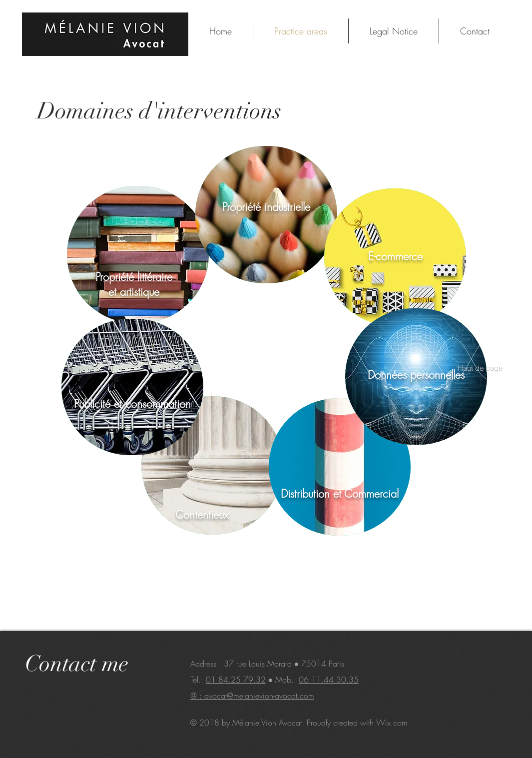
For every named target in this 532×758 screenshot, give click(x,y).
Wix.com (392, 723)
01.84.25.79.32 (236, 680)
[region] (138, 255)
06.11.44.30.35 (329, 680)
